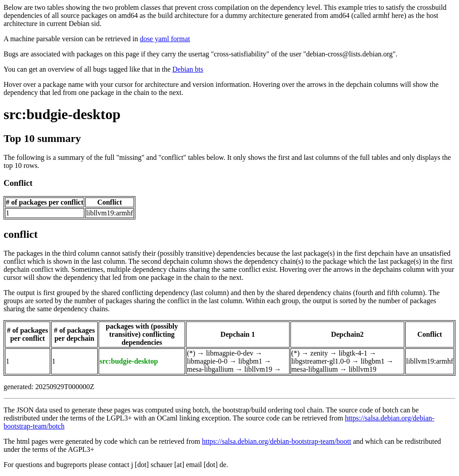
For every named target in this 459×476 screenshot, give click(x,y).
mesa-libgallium (210, 369)
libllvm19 (258, 369)
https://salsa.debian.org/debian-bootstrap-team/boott (276, 441)
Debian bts (188, 69)
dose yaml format (165, 39)
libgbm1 (250, 361)
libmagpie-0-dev (230, 353)
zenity (319, 353)
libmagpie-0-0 (207, 361)
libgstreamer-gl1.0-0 (321, 361)
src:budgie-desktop (62, 114)
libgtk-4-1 (353, 353)
